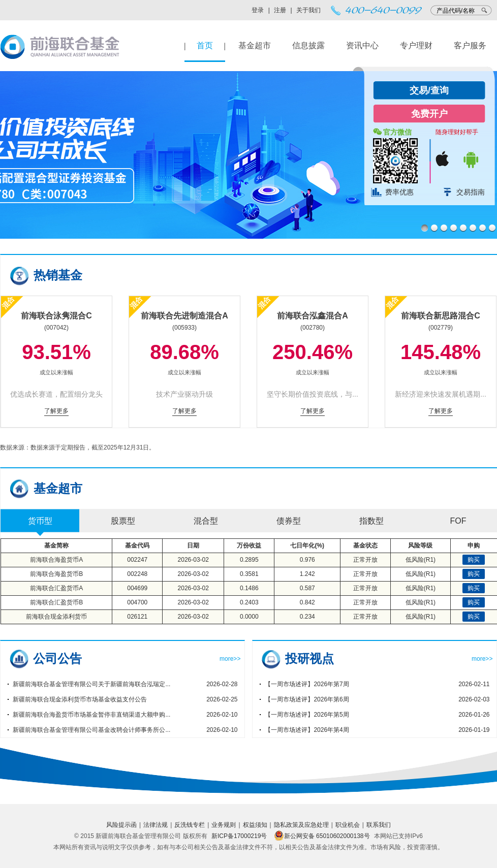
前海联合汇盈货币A (56, 588)
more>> (230, 659)
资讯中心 (362, 45)
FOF (458, 521)
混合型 (206, 521)
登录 (258, 10)
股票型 (123, 521)
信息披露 (308, 45)
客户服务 (470, 45)
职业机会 (348, 825)
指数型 (371, 521)
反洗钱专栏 (190, 825)
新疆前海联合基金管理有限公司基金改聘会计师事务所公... (91, 730)
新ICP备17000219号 (239, 836)
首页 (205, 45)
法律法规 (156, 825)
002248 (137, 574)
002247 (137, 560)
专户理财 (416, 45)
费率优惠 (399, 192)
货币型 (40, 521)
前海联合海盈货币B (56, 574)
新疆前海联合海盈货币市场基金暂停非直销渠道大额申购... (91, 715)
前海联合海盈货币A (56, 560)
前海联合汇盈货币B (56, 602)
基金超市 (255, 45)
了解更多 (56, 411)
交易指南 (471, 192)
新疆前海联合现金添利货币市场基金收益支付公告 (80, 699)
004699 (137, 588)
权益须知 (255, 825)
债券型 (289, 521)
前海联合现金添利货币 (56, 617)
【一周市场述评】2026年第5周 (307, 715)
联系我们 (379, 825)
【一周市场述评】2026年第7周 (307, 684)
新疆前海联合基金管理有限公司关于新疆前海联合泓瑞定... (91, 684)
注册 (280, 10)
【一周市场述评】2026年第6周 (307, 699)
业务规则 (224, 825)
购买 (474, 560)
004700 (137, 602)
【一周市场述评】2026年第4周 (307, 730)
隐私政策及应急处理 (301, 825)
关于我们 (308, 10)
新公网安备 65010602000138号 (322, 836)
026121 (137, 617)
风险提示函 (121, 825)
